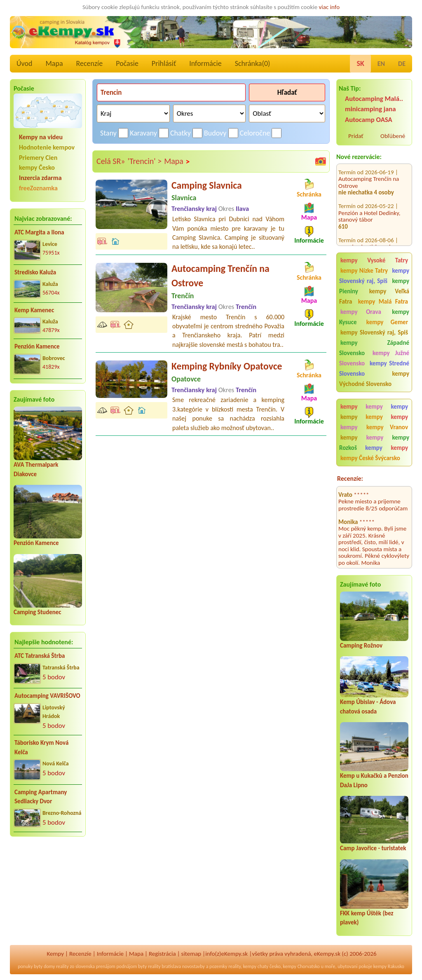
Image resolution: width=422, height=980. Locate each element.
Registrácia (162, 954)
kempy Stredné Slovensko (374, 368)
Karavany (143, 133)
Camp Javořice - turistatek (373, 848)
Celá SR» (111, 161)
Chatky (181, 133)
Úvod (24, 63)
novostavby (193, 966)
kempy (352, 407)
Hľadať (287, 92)
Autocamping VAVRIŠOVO (47, 696)
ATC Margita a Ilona (39, 232)
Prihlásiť (164, 63)
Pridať (356, 136)
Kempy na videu (41, 137)
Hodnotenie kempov (47, 147)
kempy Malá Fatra (383, 302)
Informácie (205, 63)
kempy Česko (37, 167)
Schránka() (253, 63)
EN (381, 64)
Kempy (55, 954)
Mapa (54, 63)
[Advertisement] (48, 896)
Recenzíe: (350, 478)
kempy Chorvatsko (301, 966)
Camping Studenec (38, 612)
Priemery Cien (38, 158)
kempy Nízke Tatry (364, 271)
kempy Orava (361, 312)
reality (62, 966)
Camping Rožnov (361, 646)
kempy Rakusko (389, 966)
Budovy (215, 133)
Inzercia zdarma (40, 178)
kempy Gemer (387, 322)
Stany (108, 133)
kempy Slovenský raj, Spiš (374, 276)
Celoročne (255, 133)
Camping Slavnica (207, 185)
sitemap (191, 954)
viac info (329, 7)
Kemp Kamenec (34, 310)
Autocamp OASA (369, 120)
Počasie (127, 63)
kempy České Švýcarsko (370, 458)
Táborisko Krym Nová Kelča (41, 747)
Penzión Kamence (37, 346)
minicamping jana (370, 109)
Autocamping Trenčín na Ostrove (369, 170)
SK (360, 63)
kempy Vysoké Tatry (374, 260)
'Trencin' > (145, 161)
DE (402, 64)
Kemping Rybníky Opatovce (227, 366)
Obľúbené (393, 136)
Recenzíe (90, 63)
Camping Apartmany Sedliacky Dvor (41, 797)
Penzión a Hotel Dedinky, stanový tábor (369, 203)
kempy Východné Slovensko (374, 379)
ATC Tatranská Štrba (40, 656)
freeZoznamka (38, 188)
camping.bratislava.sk (365, 234)
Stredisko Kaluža (35, 272)
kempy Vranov (387, 427)
